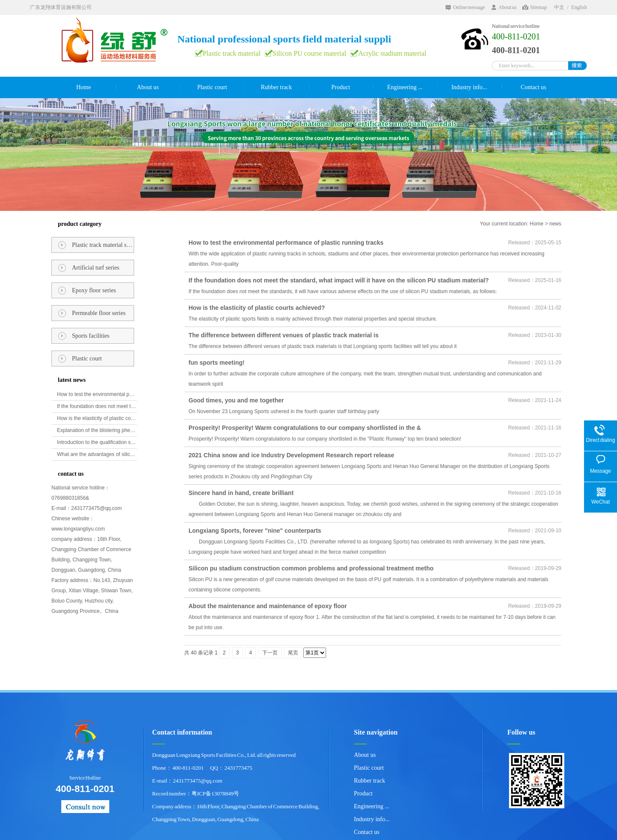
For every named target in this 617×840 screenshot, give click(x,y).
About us (507, 7)
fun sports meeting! (217, 363)
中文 (559, 7)
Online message (469, 7)
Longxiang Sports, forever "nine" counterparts (255, 531)
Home (84, 87)
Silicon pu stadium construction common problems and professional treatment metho (311, 568)
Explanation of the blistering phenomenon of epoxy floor (97, 430)
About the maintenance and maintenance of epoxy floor (268, 606)
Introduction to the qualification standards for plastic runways (97, 442)
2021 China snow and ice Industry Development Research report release (291, 455)
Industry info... (469, 87)
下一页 (270, 653)
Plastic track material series (103, 245)
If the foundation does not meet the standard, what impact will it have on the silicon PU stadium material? (97, 406)
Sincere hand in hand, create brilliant (241, 493)
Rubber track (277, 87)
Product (341, 87)
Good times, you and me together (236, 400)
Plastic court (212, 87)
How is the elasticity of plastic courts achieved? (97, 418)
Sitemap (538, 7)
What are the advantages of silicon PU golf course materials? (97, 454)
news (555, 224)
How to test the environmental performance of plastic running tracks (97, 394)
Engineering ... (405, 87)
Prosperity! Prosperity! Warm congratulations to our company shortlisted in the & (305, 428)
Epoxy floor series (94, 290)
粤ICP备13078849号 (215, 793)
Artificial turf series (96, 268)
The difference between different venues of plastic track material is (283, 335)
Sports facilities (91, 336)
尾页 (293, 653)
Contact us (533, 87)
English (579, 7)
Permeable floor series (99, 313)
